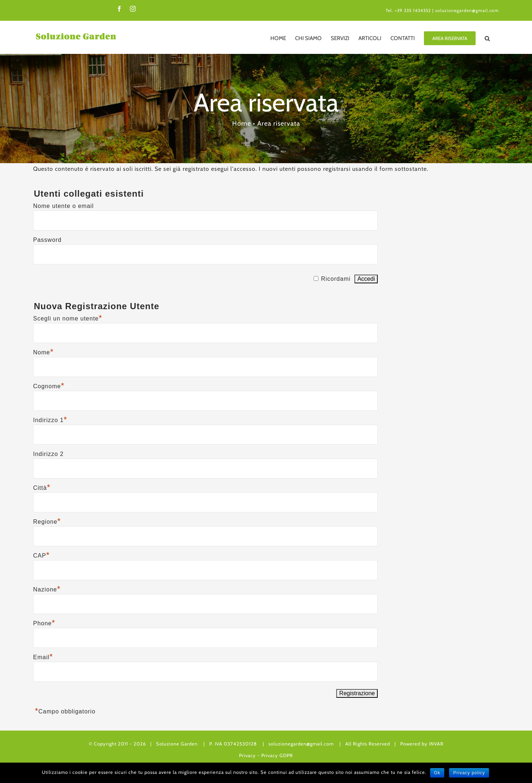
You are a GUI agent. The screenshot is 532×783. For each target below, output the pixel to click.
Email (43, 657)
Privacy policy (469, 773)
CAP (41, 556)
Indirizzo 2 (48, 454)
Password (47, 240)
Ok (437, 773)
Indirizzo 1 (50, 420)
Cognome (49, 386)
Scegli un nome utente (68, 318)
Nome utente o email (63, 206)
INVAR (436, 744)
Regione (47, 522)
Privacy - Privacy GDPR (266, 755)
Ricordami (336, 279)
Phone (44, 623)
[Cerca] (487, 38)
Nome (43, 352)
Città (42, 488)
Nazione (47, 589)
